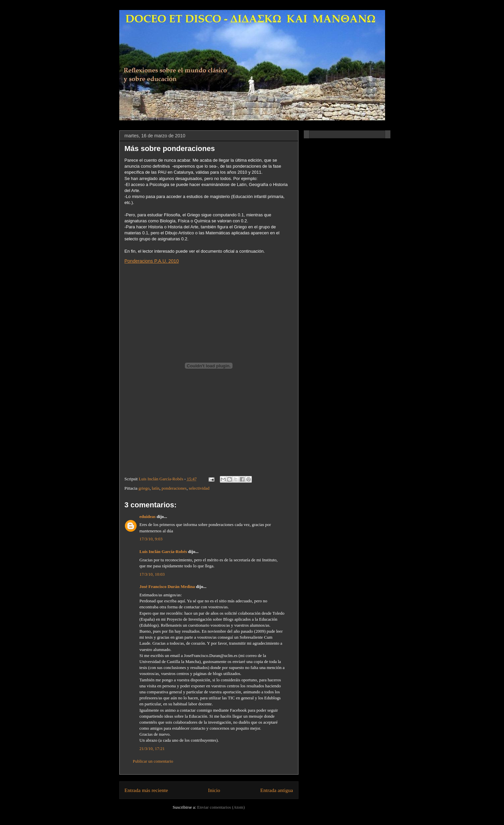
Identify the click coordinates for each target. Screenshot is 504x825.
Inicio (214, 790)
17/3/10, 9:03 (151, 539)
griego (144, 488)
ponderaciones (174, 488)
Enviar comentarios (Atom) (221, 807)
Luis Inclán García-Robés (163, 551)
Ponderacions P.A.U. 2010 (152, 261)
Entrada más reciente (146, 790)
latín (155, 488)
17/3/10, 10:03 (152, 574)
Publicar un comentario (153, 761)
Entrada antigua (276, 790)
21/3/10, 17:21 (152, 748)
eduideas (148, 516)
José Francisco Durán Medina (167, 586)
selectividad (199, 488)
